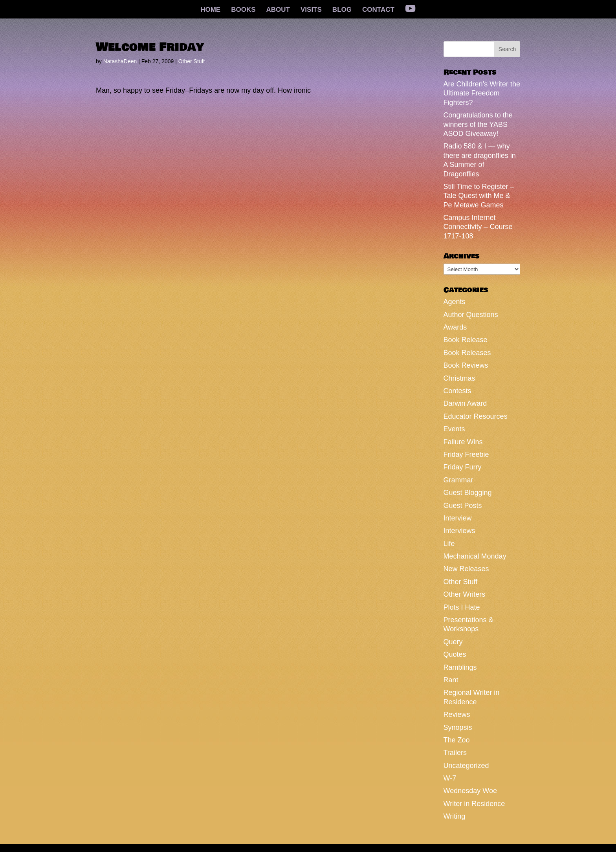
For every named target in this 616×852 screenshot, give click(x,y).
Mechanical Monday (475, 556)
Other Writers (465, 594)
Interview (458, 518)
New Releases (466, 569)
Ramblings (460, 667)
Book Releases (467, 353)
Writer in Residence (474, 804)
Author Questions (471, 315)
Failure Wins (463, 442)
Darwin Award (465, 403)
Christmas (459, 378)
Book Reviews (466, 365)
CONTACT (378, 10)
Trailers (455, 753)
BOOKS (243, 10)
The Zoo (457, 740)
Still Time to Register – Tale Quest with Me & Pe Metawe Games (479, 196)
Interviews (459, 531)
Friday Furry (463, 467)
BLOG (342, 10)
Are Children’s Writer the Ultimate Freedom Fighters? (482, 93)
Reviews (457, 715)
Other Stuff (192, 61)
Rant (451, 680)
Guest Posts (463, 506)
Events (454, 429)
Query (453, 642)
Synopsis (458, 727)
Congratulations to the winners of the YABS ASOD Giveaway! (478, 124)
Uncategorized (466, 766)
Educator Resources (476, 416)
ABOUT (278, 10)
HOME (210, 10)
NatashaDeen (120, 61)
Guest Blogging (468, 493)
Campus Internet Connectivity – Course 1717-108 (478, 227)
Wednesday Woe (470, 791)
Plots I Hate (462, 607)
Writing (455, 816)
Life (449, 544)
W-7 (450, 778)
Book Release (466, 340)
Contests (457, 391)
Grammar (458, 480)
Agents (455, 302)
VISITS (311, 10)
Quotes (455, 654)
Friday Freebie (466, 454)
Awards (455, 327)
